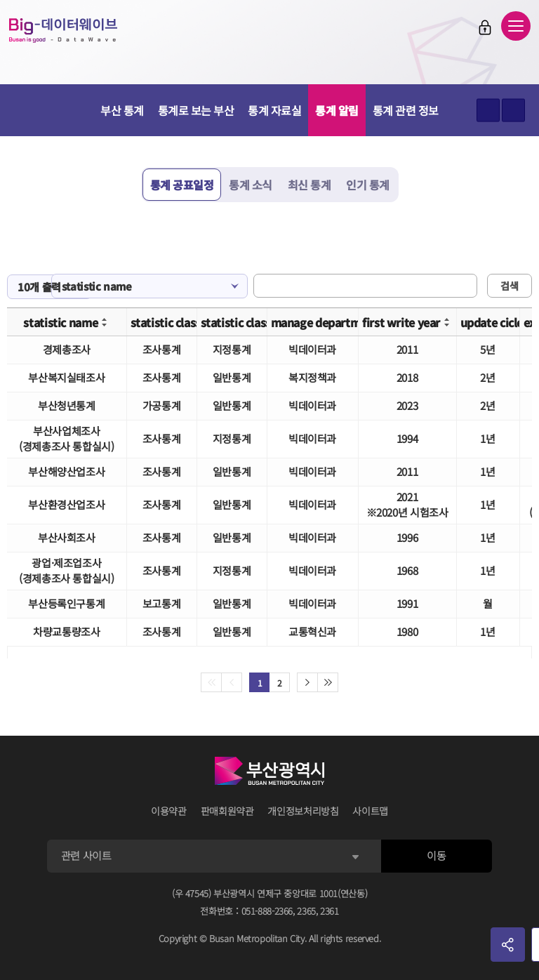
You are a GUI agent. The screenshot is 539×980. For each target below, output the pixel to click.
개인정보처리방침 (303, 811)
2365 (306, 911)
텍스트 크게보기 (488, 111)
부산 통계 (122, 110)
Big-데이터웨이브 (63, 30)
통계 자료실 (274, 110)
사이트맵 (370, 811)
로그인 (485, 27)
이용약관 (169, 811)
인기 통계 (368, 185)
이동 (436, 855)
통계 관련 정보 (406, 110)
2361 (330, 911)
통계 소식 (251, 185)
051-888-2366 (267, 911)
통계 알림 (337, 110)
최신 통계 (310, 185)
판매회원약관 (227, 811)
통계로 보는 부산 (196, 110)
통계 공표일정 (182, 185)
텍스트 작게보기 (513, 111)
